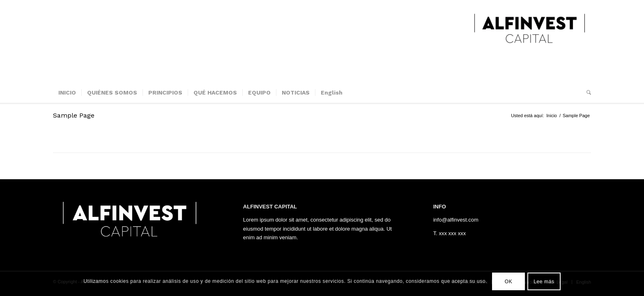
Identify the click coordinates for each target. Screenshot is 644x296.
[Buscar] (586, 92)
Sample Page (74, 115)
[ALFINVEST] (529, 41)
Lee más (544, 282)
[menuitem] (67, 92)
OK (509, 282)
